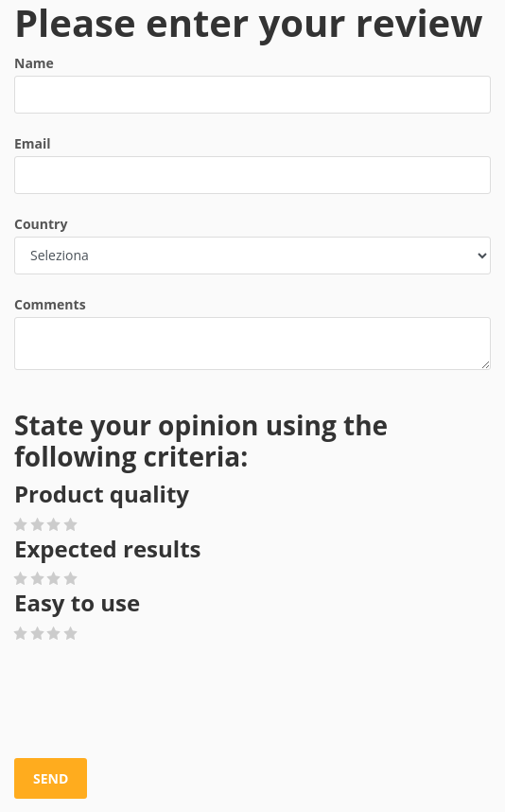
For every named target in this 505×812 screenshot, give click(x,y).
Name (34, 63)
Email (33, 143)
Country (41, 224)
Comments (50, 304)
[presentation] (158, 701)
